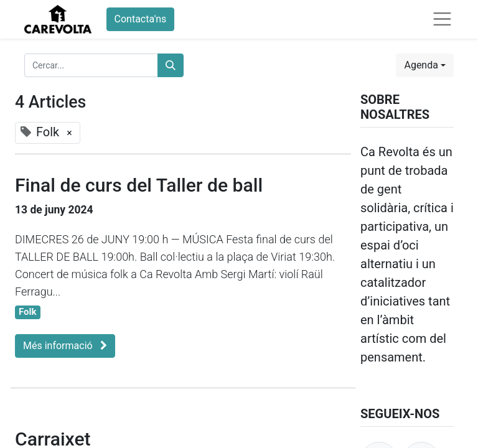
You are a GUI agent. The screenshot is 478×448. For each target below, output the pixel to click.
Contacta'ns (141, 19)
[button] (425, 65)
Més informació (65, 346)
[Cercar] (171, 65)
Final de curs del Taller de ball (139, 185)
